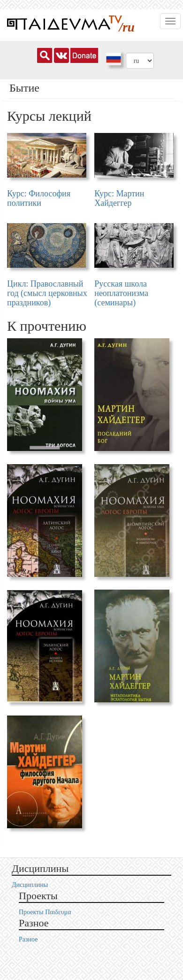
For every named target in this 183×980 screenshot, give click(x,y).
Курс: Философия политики (39, 198)
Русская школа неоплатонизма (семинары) (121, 293)
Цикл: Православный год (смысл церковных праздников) (47, 293)
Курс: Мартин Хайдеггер (119, 198)
